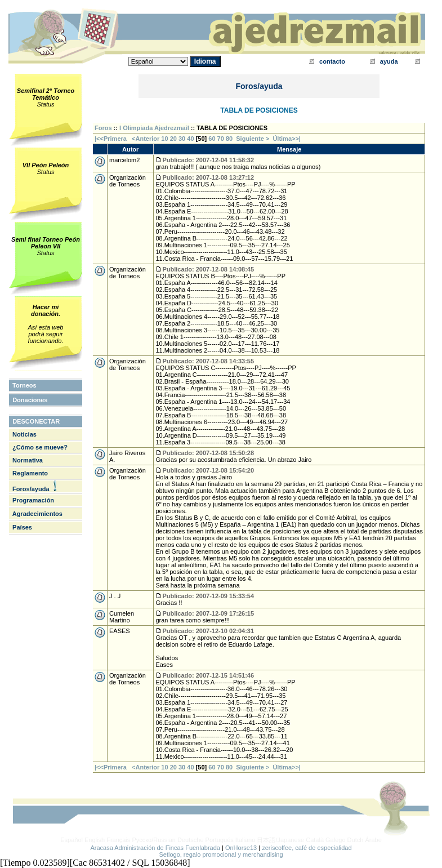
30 (182, 139)
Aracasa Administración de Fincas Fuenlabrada (155, 848)
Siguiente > (254, 139)
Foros (103, 128)
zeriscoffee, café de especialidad (307, 848)
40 (190, 139)
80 (229, 139)
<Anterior (145, 139)
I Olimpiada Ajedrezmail (154, 128)
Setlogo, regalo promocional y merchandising (221, 854)
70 (221, 139)
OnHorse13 (241, 848)
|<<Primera (111, 139)
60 (212, 139)
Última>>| (287, 139)
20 (173, 139)
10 (164, 139)
